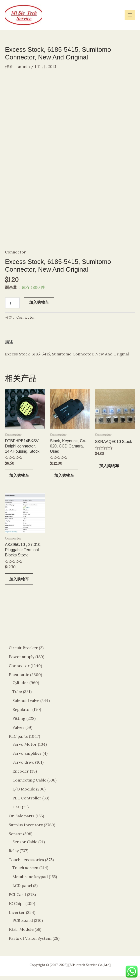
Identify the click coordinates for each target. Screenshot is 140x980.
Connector (15, 256)
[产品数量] (12, 307)
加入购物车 (39, 306)
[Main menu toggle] (130, 15)
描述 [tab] (9, 345)
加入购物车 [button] (19, 479)
